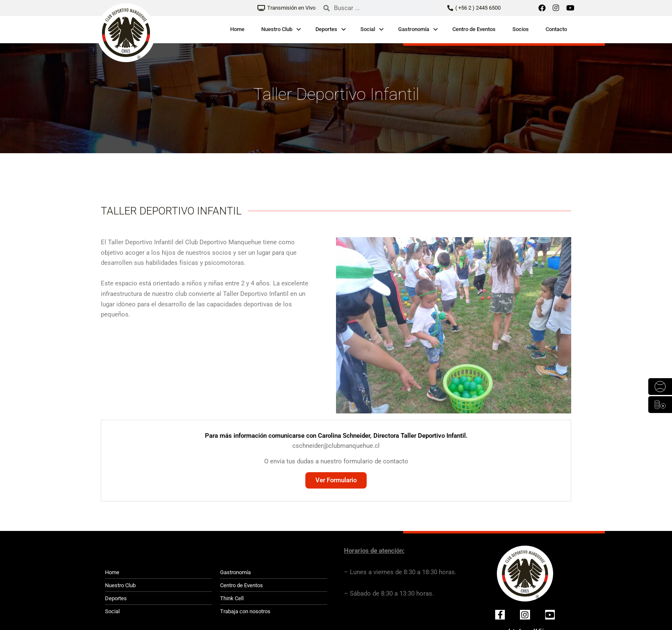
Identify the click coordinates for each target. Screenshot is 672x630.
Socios (521, 29)
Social (368, 29)
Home (237, 29)
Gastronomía (414, 29)
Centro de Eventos (474, 29)
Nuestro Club (277, 29)
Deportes (326, 29)
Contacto (556, 29)
